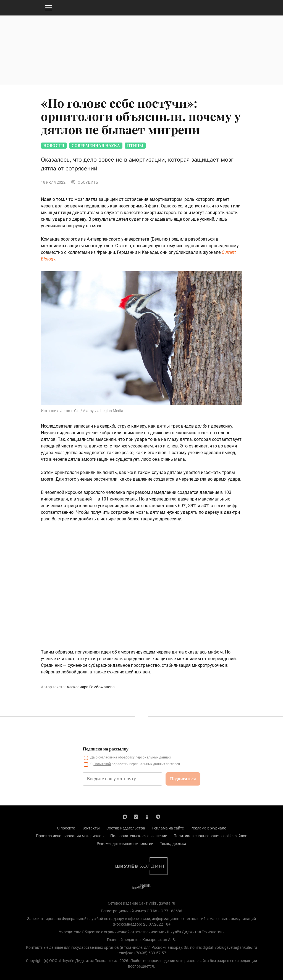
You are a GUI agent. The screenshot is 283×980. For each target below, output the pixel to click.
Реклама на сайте (168, 828)
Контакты (91, 828)
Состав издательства (126, 828)
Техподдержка (173, 844)
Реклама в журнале (208, 828)
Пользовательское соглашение (139, 836)
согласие (105, 757)
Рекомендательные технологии (125, 844)
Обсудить (85, 182)
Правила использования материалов (70, 836)
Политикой (102, 764)
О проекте (66, 828)
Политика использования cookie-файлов (210, 836)
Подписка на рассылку (105, 749)
